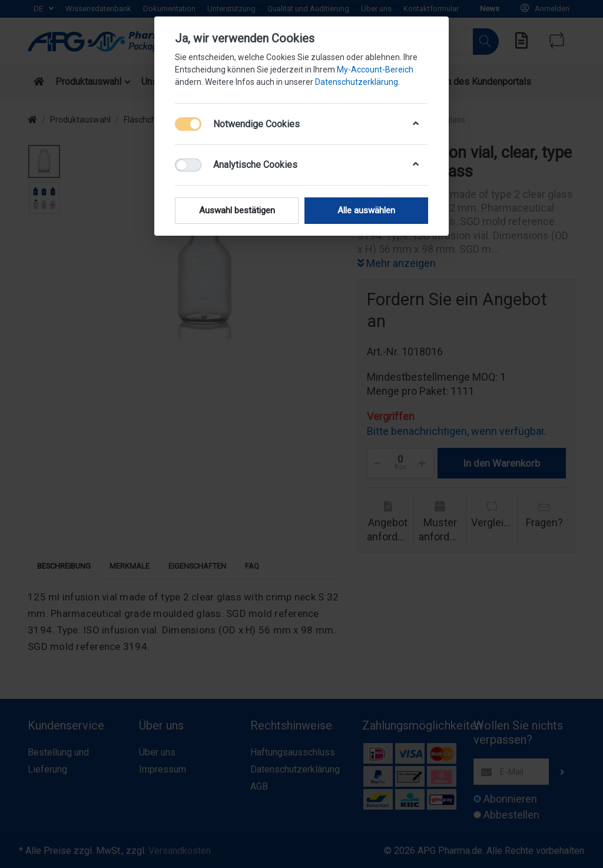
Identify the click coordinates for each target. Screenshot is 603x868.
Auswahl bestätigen (237, 210)
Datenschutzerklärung (357, 82)
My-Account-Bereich (375, 70)
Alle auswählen (366, 210)
